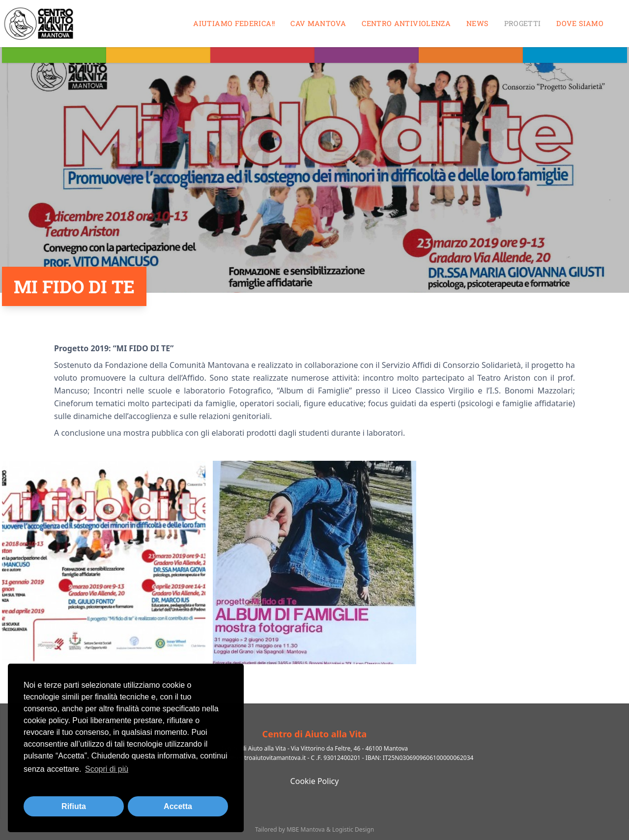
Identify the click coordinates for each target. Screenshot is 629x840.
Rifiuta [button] (74, 806)
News (477, 23)
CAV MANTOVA (318, 23)
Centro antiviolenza (406, 23)
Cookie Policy (315, 781)
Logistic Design (353, 829)
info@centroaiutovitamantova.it (262, 758)
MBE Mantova (306, 829)
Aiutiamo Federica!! (234, 23)
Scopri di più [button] (107, 769)
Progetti (523, 23)
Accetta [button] (178, 806)
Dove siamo (580, 23)
